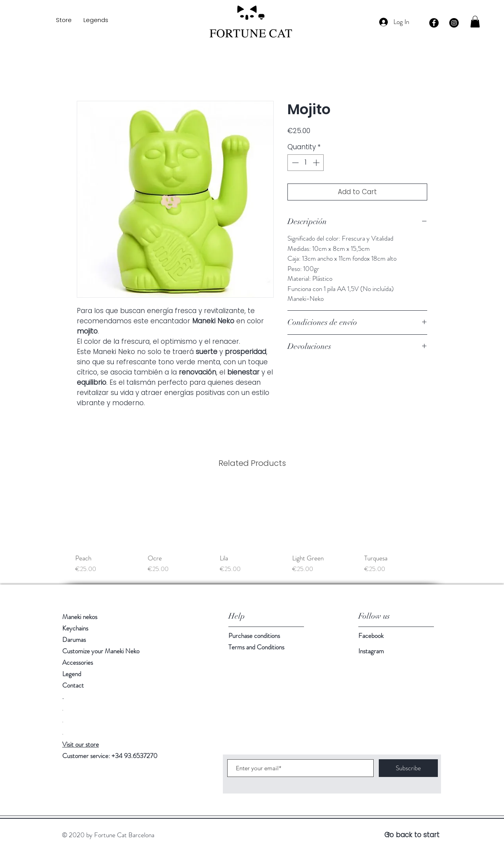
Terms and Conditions (256, 647)
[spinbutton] (306, 163)
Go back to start (412, 835)
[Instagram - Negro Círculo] (454, 23)
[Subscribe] (408, 768)
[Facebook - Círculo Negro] (434, 23)
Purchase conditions (254, 636)
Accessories (78, 662)
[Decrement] (295, 163)
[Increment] (317, 163)
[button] (475, 22)
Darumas (74, 640)
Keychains (75, 628)
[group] (252, 528)
